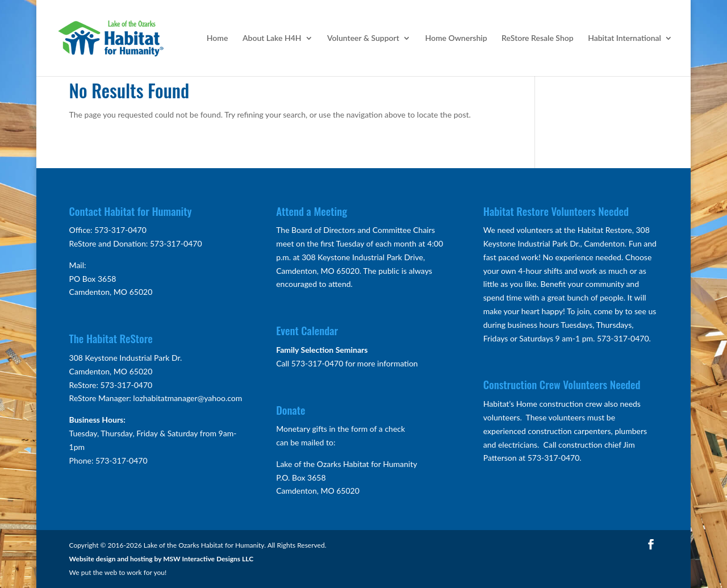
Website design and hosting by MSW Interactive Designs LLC (162, 559)
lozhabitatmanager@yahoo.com (187, 398)
